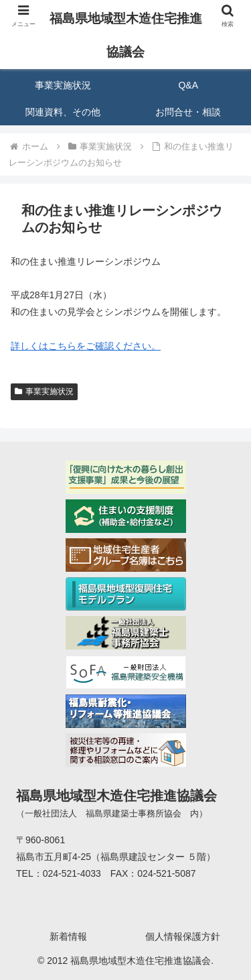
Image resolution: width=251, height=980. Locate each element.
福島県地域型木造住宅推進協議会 (126, 35)
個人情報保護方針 (183, 936)
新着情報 (68, 936)
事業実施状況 (44, 391)
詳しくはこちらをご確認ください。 (86, 346)
